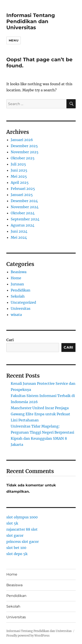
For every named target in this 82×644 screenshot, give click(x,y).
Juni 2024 (19, 231)
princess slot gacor (23, 542)
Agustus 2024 (23, 225)
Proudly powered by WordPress (28, 636)
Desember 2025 (24, 146)
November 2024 (25, 207)
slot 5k (12, 523)
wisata (16, 315)
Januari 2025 (22, 195)
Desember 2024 (24, 201)
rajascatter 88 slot (22, 529)
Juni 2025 (19, 170)
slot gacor (15, 535)
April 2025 (20, 182)
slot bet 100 (16, 548)
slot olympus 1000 (22, 517)
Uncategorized (23, 302)
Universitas (21, 308)
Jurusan (17, 284)
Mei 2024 (19, 237)
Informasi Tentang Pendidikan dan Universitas (31, 21)
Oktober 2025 (23, 158)
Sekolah (18, 296)
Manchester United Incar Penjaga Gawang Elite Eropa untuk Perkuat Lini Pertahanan (40, 414)
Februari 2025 (23, 189)
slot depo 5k (17, 554)
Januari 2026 (22, 140)
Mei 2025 (19, 176)
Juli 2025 (18, 164)
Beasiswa (19, 272)
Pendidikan (21, 290)
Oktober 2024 (23, 213)
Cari (10, 340)
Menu (14, 40)
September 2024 (25, 219)
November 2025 (25, 152)
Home (16, 278)
